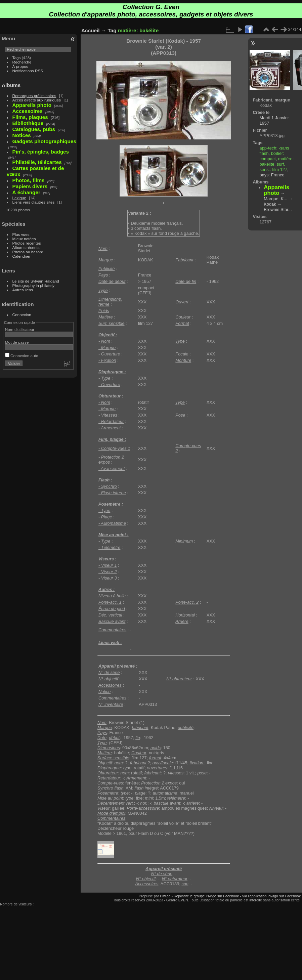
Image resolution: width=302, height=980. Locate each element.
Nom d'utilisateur (20, 329)
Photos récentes (27, 243)
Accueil (91, 30)
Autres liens (23, 290)
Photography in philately (34, 285)
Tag (112, 30)
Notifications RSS (28, 71)
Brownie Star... (278, 209)
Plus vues (21, 234)
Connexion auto (22, 356)
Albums (11, 85)
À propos (20, 66)
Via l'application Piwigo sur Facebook (271, 896)
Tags (17, 58)
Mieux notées (24, 239)
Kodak (270, 204)
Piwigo (165, 896)
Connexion (22, 315)
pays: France (272, 175)
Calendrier (21, 256)
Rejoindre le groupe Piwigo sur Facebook (206, 896)
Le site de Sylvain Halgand (36, 281)
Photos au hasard (28, 252)
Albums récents (26, 247)
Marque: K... (275, 199)
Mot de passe (17, 342)
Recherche (22, 62)
